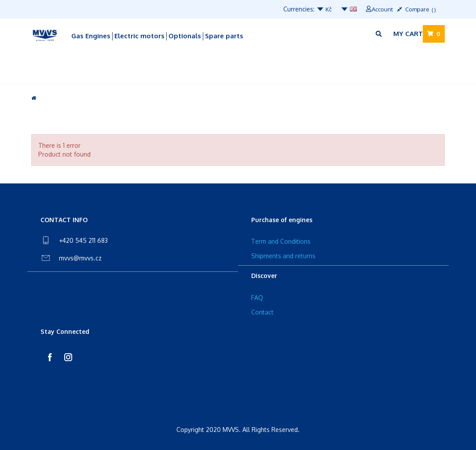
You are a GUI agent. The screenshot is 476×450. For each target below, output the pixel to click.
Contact (262, 312)
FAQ (257, 298)
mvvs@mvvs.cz (80, 258)
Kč (324, 9)
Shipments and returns (283, 256)
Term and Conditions (281, 241)
